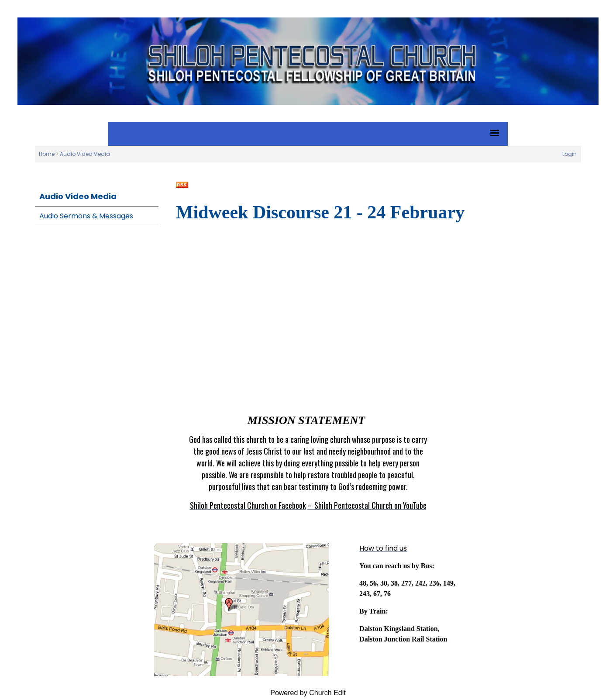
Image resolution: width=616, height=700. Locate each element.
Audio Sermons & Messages (86, 216)
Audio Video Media (85, 154)
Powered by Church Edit (308, 693)
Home (47, 154)
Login (570, 154)
